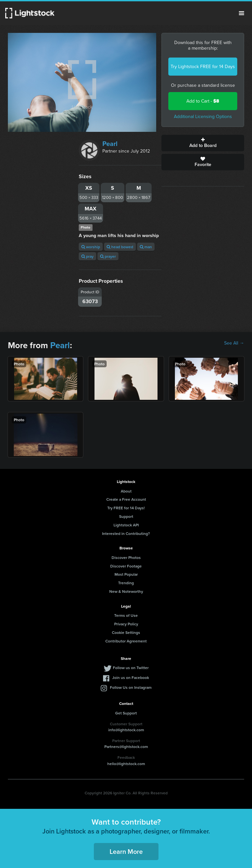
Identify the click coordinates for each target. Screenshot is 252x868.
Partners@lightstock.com (126, 747)
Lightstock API (126, 525)
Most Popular (126, 574)
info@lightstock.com (126, 730)
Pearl (110, 144)
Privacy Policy (126, 624)
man (146, 247)
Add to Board (203, 143)
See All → (234, 343)
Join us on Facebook (131, 677)
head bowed (120, 247)
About (126, 491)
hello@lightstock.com (126, 764)
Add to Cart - (203, 101)
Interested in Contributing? (126, 533)
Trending (126, 583)
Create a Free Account (126, 499)
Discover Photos (126, 557)
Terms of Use (126, 615)
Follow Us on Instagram (131, 687)
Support (126, 516)
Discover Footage (126, 566)
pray (87, 256)
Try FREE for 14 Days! (126, 508)
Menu (241, 13)
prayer (108, 256)
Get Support (126, 713)
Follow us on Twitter (131, 668)
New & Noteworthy (126, 591)
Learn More (126, 851)
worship (91, 247)
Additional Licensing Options (203, 117)
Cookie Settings (126, 632)
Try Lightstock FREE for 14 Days (203, 67)
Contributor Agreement (126, 641)
